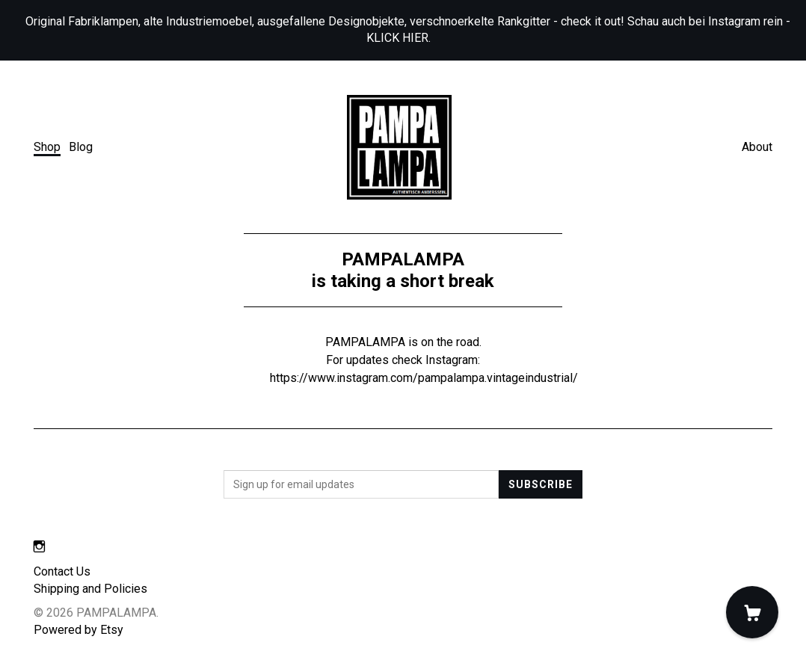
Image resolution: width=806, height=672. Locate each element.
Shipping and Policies (90, 589)
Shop (47, 147)
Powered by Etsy (79, 630)
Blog (81, 147)
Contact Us (62, 571)
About (757, 147)
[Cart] (752, 612)
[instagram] (39, 547)
